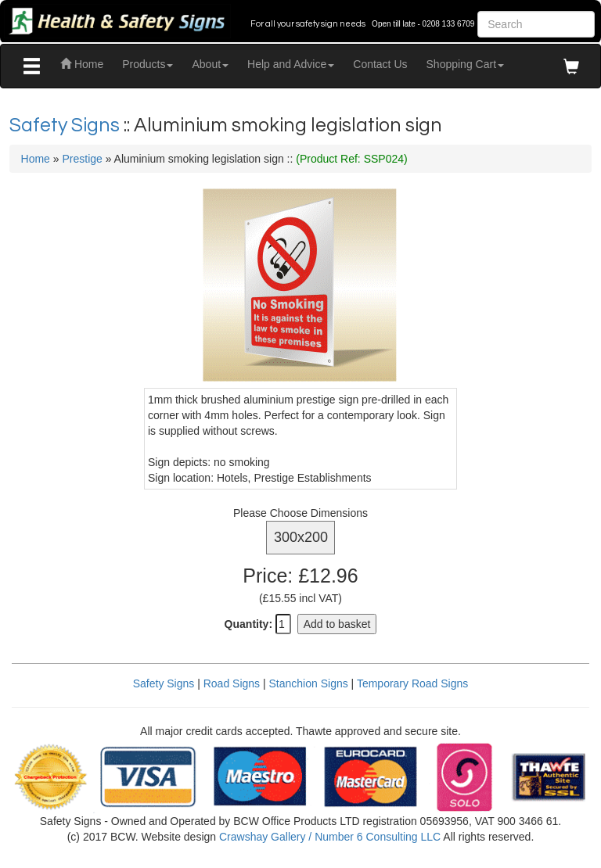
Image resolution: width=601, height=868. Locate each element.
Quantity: (248, 624)
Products (148, 64)
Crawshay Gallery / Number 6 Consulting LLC (330, 837)
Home (82, 64)
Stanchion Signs (309, 683)
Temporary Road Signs (412, 683)
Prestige (82, 159)
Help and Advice (291, 64)
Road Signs (232, 683)
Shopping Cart (466, 64)
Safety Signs (67, 125)
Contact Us (380, 64)
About (210, 64)
